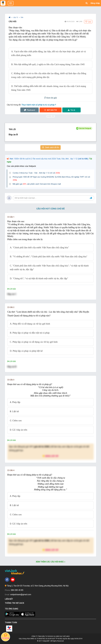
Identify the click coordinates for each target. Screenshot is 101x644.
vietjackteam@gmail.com (21, 595)
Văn (22, 17)
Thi (51, 110)
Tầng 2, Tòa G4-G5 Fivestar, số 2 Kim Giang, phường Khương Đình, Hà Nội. (38, 586)
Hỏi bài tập (5, 636)
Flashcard (30, 110)
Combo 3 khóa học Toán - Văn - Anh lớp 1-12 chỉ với (36, 173)
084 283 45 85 (17, 590)
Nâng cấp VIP (50, 456)
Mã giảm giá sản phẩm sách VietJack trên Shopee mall (37, 184)
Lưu (88, 22)
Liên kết (9, 599)
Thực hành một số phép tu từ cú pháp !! (39, 105)
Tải (71, 110)
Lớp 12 (16, 17)
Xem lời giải (50, 98)
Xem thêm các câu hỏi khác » (51, 562)
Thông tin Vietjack (15, 603)
